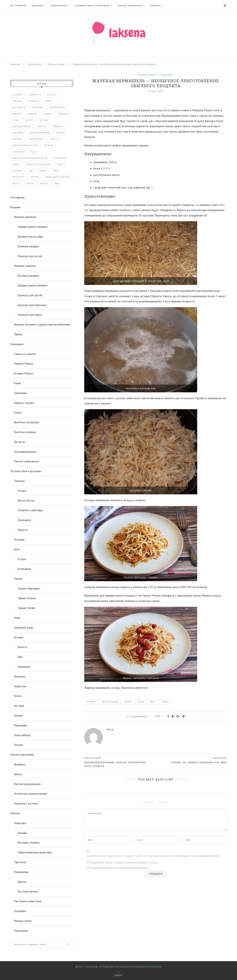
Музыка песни (23, 921)
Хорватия (20, 686)
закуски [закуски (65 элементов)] (42, 126)
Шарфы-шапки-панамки (33, 227)
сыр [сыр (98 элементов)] (31, 171)
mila (110, 729)
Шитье (18, 774)
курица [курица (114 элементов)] (60, 133)
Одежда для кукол (30, 315)
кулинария (24, 667)
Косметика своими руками (31, 794)
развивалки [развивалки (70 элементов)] (60, 158)
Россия (18, 745)
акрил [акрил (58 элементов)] (48, 101)
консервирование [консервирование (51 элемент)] (40, 133)
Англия (18, 715)
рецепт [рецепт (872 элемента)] (16, 164)
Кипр (17, 618)
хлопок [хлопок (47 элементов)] (35, 177)
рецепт (165, 702)
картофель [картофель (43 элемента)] (18, 133)
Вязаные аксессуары (30, 236)
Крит (17, 549)
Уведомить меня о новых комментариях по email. (125, 863)
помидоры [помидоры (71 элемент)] (19, 152)
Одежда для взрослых (32, 305)
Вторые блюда (56, 64)
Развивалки (21, 872)
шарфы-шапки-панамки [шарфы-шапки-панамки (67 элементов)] (57, 177)
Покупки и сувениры (30, 510)
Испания (19, 540)
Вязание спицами (25, 266)
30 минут (92, 702)
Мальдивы (21, 725)
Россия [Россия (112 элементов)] (51, 95)
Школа (22, 882)
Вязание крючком (25, 217)
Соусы (18, 412)
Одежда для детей (30, 256)
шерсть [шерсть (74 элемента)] (16, 183)
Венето (22, 647)
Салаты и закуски (25, 354)
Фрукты (22, 530)
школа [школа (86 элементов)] (30, 183)
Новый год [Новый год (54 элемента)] (35, 95)
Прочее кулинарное (26, 461)
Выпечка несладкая (26, 422)
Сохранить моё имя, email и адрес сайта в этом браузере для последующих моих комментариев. (154, 856)
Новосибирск (22, 735)
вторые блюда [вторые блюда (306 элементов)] (57, 107)
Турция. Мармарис (29, 588)
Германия (20, 676)
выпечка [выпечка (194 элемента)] (17, 114)
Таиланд (19, 481)
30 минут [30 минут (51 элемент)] (17, 95)
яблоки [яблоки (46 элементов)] (44, 183)
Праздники (21, 931)
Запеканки (20, 393)
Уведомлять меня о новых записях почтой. (120, 868)
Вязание (37, 6)
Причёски (20, 862)
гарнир (128, 702)
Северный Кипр (24, 627)
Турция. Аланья (27, 598)
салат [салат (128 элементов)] (60, 164)
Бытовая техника (29, 842)
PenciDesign (155, 966)
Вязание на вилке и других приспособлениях (42, 324)
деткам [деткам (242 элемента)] (44, 120)
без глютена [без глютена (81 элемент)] (19, 107)
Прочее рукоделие (130, 6)
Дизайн (22, 833)
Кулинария (59, 6)
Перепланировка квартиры (35, 852)
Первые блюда (23, 363)
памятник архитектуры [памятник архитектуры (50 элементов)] (25, 145)
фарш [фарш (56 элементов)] (56, 171)
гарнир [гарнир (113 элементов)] (47, 114)
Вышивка (20, 764)
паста (141, 702)
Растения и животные (28, 901)
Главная (15, 64)
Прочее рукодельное (27, 784)
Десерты (20, 442)
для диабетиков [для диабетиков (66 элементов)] (22, 126)
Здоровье (20, 911)
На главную (18, 5)
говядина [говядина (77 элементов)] (62, 114)
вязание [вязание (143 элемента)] (33, 114)
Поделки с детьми (26, 803)
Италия (19, 637)
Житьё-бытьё (26, 500)
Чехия (18, 696)
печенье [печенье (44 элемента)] (49, 145)
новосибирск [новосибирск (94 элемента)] (36, 139)
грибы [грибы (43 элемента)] (16, 120)
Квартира (20, 823)
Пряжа (18, 334)
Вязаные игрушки (28, 246)
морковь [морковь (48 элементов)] (17, 139)
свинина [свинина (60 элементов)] (17, 171)
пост (153, 702)
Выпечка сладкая (25, 432)
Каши (17, 383)
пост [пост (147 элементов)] (34, 152)
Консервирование (25, 452)
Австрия (19, 706)
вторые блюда (110, 702)
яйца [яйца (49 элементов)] (57, 183)
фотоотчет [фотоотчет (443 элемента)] (18, 177)
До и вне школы (28, 891)
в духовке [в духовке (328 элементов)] (37, 107)
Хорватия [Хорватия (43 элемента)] (33, 101)
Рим (20, 657)
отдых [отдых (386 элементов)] (53, 139)
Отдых (22, 491)
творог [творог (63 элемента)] (43, 171)
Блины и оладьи (24, 403)
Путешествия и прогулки (92, 6)
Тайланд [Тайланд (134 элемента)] (17, 101)
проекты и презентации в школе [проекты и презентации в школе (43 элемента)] (30, 158)
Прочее (155, 6)
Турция (18, 579)
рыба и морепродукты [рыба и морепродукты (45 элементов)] (38, 164)
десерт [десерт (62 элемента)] (29, 120)
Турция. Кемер (26, 608)
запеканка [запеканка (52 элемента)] (58, 126)
